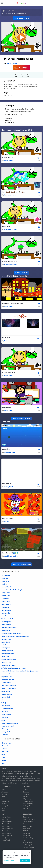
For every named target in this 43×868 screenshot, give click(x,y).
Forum (4, 808)
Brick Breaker (6, 613)
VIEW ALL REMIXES (21, 273)
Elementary (27, 824)
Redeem (26, 797)
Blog (3, 790)
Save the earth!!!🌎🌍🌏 (10, 553)
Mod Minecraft (6, 610)
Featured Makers (29, 801)
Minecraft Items (7, 833)
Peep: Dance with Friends (10, 723)
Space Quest (6, 642)
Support (4, 794)
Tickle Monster (6, 625)
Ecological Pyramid (8, 680)
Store (3, 810)
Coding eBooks (6, 806)
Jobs (3, 799)
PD (24, 840)
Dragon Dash (6, 601)
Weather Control (7, 619)
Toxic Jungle (5, 607)
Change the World (7, 651)
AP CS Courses (28, 831)
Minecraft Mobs (7, 826)
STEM (3, 720)
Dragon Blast (6, 593)
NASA (3, 700)
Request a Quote (29, 847)
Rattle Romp (12, 63)
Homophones (6, 683)
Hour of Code (6, 840)
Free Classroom (28, 822)
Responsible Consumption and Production (16, 636)
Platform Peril (6, 662)
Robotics (4, 749)
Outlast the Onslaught (9, 659)
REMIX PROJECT (21, 68)
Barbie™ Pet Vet (7, 587)
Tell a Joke (5, 703)
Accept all (25, 861)
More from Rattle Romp (21, 418)
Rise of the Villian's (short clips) (13, 303)
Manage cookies (9, 861)
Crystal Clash (6, 697)
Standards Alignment (30, 838)
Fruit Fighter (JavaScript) (10, 627)
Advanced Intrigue (10, 264)
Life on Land (6, 630)
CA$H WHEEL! (7, 484)
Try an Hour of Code (10, 571)
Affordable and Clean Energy (11, 633)
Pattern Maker (6, 714)
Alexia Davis (6, 227)
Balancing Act (6, 622)
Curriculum (27, 792)
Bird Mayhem (6, 706)
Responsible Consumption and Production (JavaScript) (20, 671)
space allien (6, 449)
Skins (3, 755)
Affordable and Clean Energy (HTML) (14, 668)
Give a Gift (26, 794)
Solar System (6, 691)
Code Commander (8, 654)
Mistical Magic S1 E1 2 (9, 261)
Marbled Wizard (9, 452)
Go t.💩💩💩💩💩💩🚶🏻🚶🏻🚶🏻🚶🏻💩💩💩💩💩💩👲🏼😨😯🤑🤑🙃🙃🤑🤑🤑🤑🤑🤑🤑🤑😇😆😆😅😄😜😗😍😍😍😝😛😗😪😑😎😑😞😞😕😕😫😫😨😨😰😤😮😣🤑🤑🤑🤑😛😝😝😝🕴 (14, 192)
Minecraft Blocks (7, 829)
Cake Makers (7, 407)
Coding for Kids (9, 11)
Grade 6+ (4, 584)
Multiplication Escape (9, 685)
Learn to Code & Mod (11, 739)
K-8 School (27, 835)
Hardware (5, 735)
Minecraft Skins (7, 822)
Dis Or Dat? (6, 338)
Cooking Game (6, 648)
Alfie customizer (8, 518)
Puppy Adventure (7, 694)
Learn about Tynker (22, 18)
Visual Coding (6, 743)
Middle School (28, 826)
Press (3, 797)
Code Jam (5, 838)
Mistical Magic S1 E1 (9, 157)
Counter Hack (6, 604)
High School (27, 829)
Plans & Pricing (28, 803)
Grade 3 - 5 (5, 581)
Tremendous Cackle (11, 230)
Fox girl (7, 521)
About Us (5, 792)
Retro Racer (5, 656)
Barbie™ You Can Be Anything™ (12, 590)
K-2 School (27, 833)
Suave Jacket (8, 487)
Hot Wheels (5, 599)
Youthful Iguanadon (11, 556)
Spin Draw (5, 712)
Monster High (6, 639)
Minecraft (5, 746)
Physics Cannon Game (9, 688)
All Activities (6, 575)
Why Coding (27, 799)
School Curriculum (29, 819)
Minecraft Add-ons (8, 831)
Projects (20, 11)
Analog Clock (6, 732)
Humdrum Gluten (10, 195)
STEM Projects (28, 845)
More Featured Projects (22, 564)
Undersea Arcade (7, 709)
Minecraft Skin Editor (8, 824)
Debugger (5, 717)
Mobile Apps (6, 801)
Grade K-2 (5, 578)
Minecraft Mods (7, 835)
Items (3, 757)
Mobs (3, 763)
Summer (26, 808)
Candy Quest (6, 596)
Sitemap (4, 803)
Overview (26, 790)
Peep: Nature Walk (8, 726)
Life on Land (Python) (9, 665)
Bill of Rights (6, 729)
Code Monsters (7, 616)
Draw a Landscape (8, 674)
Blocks (4, 760)
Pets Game (5, 645)
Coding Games (6, 817)
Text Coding (5, 752)
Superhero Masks (7, 677)
